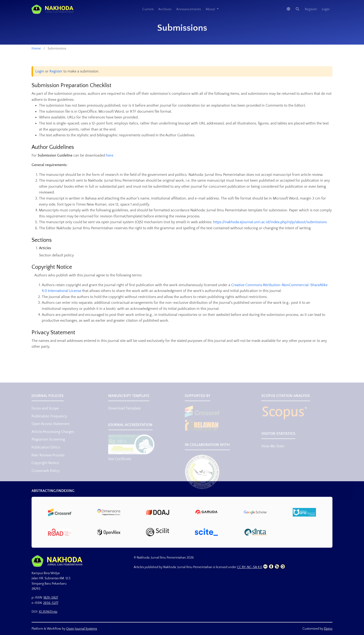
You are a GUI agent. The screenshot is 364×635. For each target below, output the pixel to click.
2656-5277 (51, 603)
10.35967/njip (48, 612)
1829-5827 (51, 598)
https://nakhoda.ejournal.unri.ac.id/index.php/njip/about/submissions (270, 222)
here (110, 155)
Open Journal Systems (82, 629)
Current (148, 9)
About (211, 9)
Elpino (328, 629)
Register (311, 9)
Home (36, 48)
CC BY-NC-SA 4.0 (261, 566)
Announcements (189, 9)
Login (326, 9)
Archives (165, 9)
